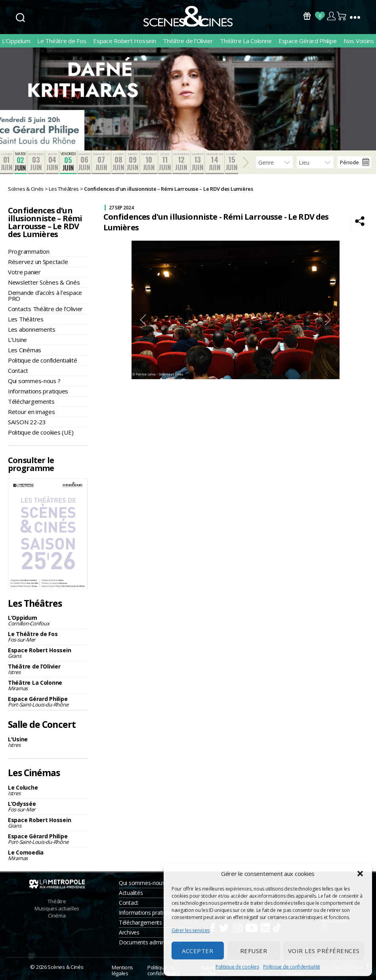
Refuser (254, 951)
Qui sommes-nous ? (34, 381)
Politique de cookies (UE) (41, 432)
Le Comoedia (48, 855)
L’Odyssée (48, 806)
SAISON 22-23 (27, 422)
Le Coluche (48, 790)
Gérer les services (191, 930)
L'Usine (48, 742)
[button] (360, 874)
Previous (143, 320)
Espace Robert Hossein (124, 41)
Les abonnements (32, 329)
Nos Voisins (359, 41)
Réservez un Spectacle (38, 262)
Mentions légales (122, 970)
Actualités (131, 893)
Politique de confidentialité (292, 967)
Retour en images (31, 412)
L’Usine (17, 340)
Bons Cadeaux (307, 16)
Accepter (198, 951)
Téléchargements (31, 401)
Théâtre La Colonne (246, 41)
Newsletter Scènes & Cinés (44, 282)
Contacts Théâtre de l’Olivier (45, 309)
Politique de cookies (237, 967)
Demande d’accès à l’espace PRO (45, 295)
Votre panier (24, 272)
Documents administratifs (151, 942)
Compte (331, 16)
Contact (18, 370)
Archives (129, 932)
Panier (342, 16)
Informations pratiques (38, 391)
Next (328, 320)
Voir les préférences (324, 951)
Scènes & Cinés (65, 967)
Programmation (29, 251)
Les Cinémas (25, 350)
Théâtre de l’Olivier (188, 41)
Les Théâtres (26, 319)
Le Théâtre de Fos (62, 41)
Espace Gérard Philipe (307, 41)
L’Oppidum (16, 41)
